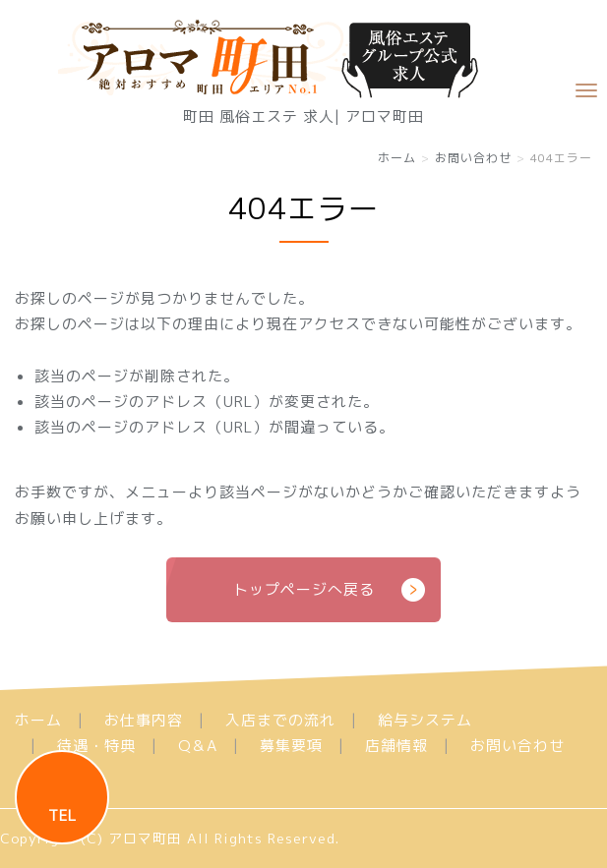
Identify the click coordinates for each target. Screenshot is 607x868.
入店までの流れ (280, 720)
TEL (62, 815)
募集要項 (291, 746)
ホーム (397, 158)
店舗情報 (396, 746)
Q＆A (198, 746)
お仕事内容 (144, 720)
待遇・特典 (96, 746)
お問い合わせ (473, 158)
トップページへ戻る (304, 589)
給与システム (425, 720)
